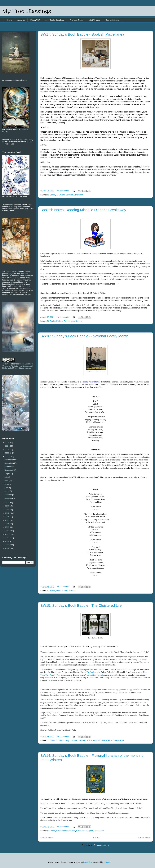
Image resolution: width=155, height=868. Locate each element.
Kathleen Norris (85, 740)
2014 (7, 524)
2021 (7, 457)
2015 (7, 520)
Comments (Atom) (101, 845)
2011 (7, 534)
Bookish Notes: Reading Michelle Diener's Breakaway (83, 210)
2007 (7, 548)
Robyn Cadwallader (101, 740)
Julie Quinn (99, 831)
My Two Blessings (27, 11)
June (7, 481)
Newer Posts (47, 838)
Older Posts (144, 838)
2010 (7, 538)
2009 (7, 541)
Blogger (107, 862)
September (9, 470)
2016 (7, 517)
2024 (7, 446)
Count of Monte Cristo (66, 831)
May (7, 484)
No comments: (63, 191)
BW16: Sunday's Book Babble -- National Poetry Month (84, 336)
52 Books (51, 195)
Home (10, 20)
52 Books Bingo (63, 740)
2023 (7, 450)
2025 (7, 443)
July (6, 477)
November (9, 463)
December (9, 460)
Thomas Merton (118, 740)
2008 (7, 545)
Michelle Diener (63, 321)
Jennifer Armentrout (74, 195)
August (8, 474)
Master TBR (35, 20)
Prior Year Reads (77, 20)
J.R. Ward (61, 195)
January (8, 498)
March (7, 491)
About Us (21, 20)
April (7, 488)
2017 (7, 513)
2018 (7, 510)
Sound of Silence (113, 20)
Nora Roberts (76, 321)
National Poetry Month (66, 591)
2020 (7, 503)
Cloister (74, 740)
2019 (7, 506)
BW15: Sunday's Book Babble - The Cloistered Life (81, 605)
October (8, 467)
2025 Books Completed (55, 20)
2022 (7, 453)
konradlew (88, 862)
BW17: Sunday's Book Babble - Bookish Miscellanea (82, 34)
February (8, 495)
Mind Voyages (95, 20)
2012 (7, 531)
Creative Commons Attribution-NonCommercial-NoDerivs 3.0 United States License (18, 366)
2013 (7, 527)
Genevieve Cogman (85, 831)
